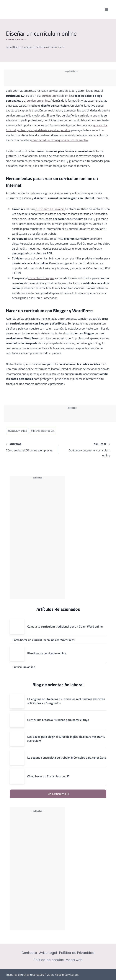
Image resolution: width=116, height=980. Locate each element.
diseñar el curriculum (43, 431)
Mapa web (74, 960)
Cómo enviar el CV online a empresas (31, 447)
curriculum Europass (41, 278)
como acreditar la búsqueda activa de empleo (60, 140)
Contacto (29, 953)
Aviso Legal (48, 953)
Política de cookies (49, 960)
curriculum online (38, 100)
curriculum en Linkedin (50, 209)
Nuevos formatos (16, 39)
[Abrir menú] (107, 9)
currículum (49, 96)
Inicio (9, 47)
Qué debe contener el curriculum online (86, 450)
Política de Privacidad (77, 953)
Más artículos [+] (58, 794)
